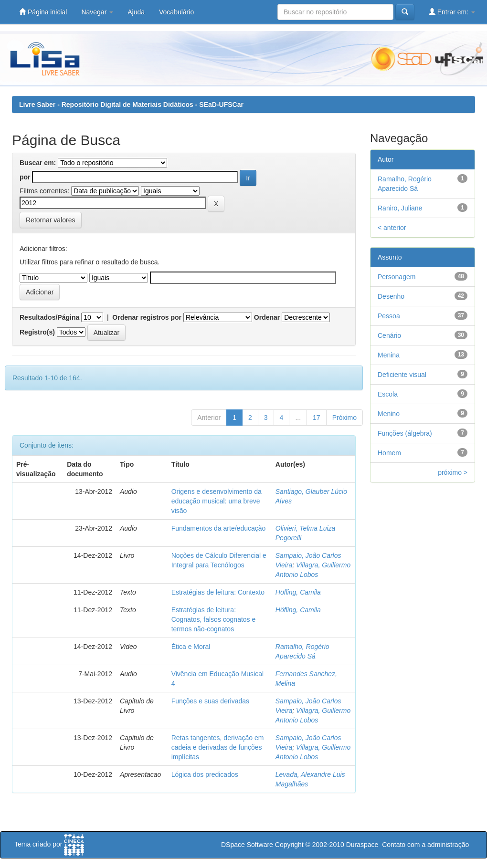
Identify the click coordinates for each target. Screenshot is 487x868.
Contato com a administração (425, 845)
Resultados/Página (49, 317)
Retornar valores (51, 220)
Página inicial (43, 12)
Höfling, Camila (298, 592)
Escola (388, 394)
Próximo (344, 418)
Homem (389, 453)
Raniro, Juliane (400, 208)
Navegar (97, 12)
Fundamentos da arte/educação (219, 528)
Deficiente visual (402, 375)
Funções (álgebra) (405, 433)
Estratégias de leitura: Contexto (218, 592)
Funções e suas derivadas (210, 701)
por (25, 177)
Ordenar (267, 317)
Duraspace (362, 845)
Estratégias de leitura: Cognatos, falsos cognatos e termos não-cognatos (214, 619)
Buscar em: (38, 163)
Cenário (389, 335)
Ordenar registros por (147, 317)
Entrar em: (452, 12)
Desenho (391, 296)
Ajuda (136, 12)
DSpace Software (247, 845)
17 (317, 418)
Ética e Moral (191, 647)
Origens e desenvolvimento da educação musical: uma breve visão (217, 501)
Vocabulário (176, 12)
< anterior (392, 228)
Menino (389, 414)
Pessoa (389, 316)
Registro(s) (37, 332)
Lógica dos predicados (205, 774)
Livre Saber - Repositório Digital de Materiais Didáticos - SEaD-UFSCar (131, 105)
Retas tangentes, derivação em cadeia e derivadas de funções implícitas (218, 747)
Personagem (397, 277)
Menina (389, 355)
